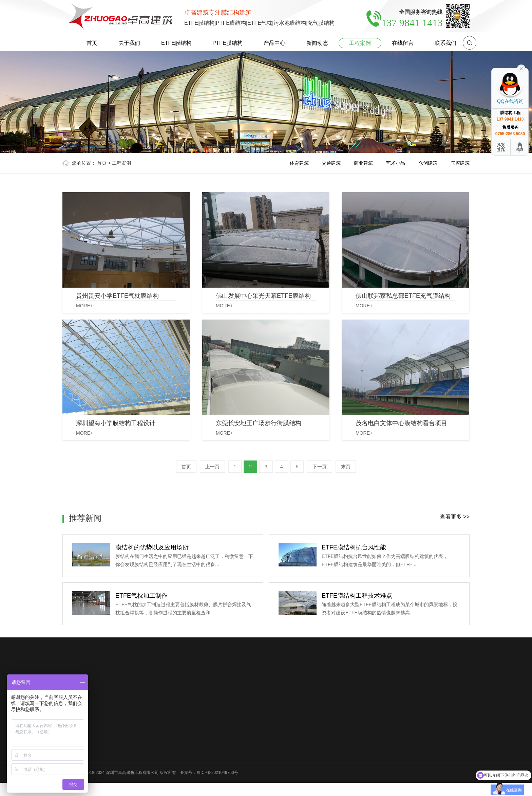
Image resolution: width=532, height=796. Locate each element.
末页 (346, 467)
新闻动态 (317, 43)
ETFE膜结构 (176, 43)
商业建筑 (363, 163)
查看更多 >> (455, 517)
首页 (92, 43)
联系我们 (445, 43)
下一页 (320, 467)
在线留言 (403, 43)
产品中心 (274, 43)
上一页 (212, 467)
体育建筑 (299, 163)
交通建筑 (331, 163)
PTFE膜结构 (227, 43)
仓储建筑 (428, 163)
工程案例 (360, 43)
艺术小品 (396, 163)
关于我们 (129, 43)
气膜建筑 (460, 163)
